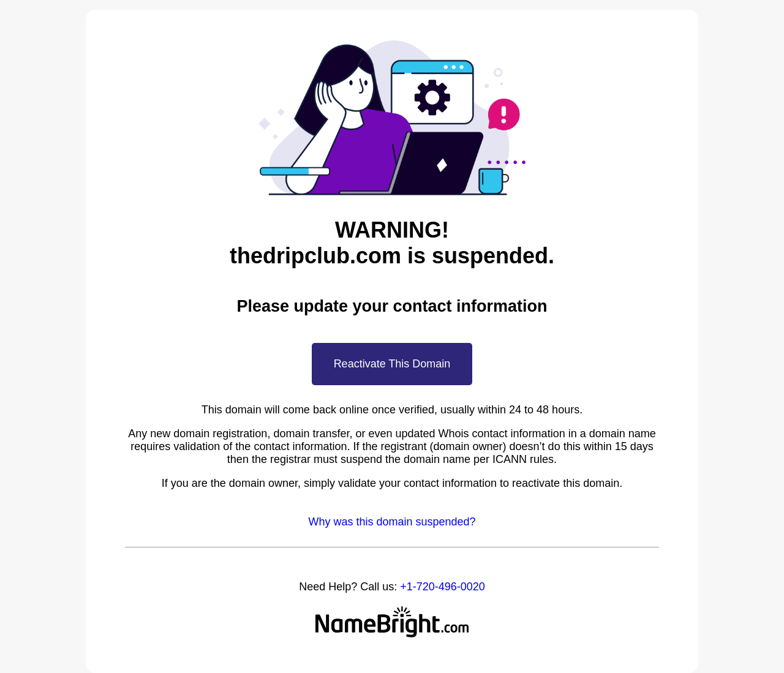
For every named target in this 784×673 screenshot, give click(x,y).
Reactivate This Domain (392, 364)
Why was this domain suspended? (392, 522)
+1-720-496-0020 (443, 587)
